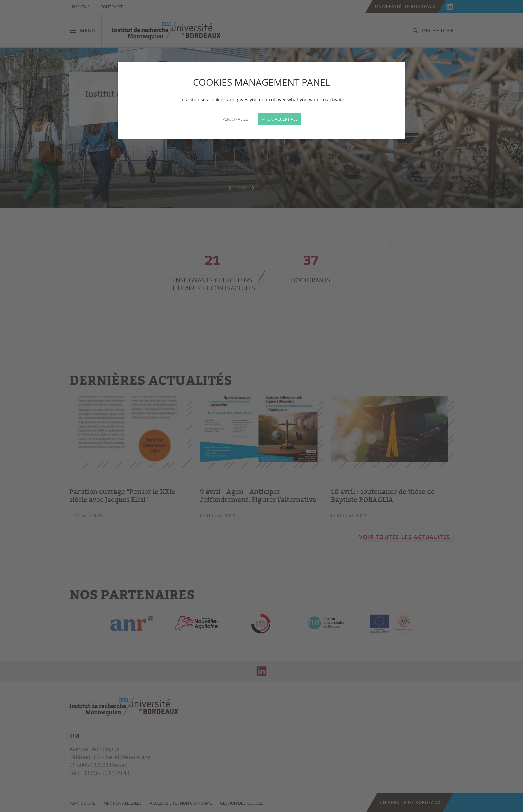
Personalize (235, 119)
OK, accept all (279, 119)
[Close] (261, 406)
